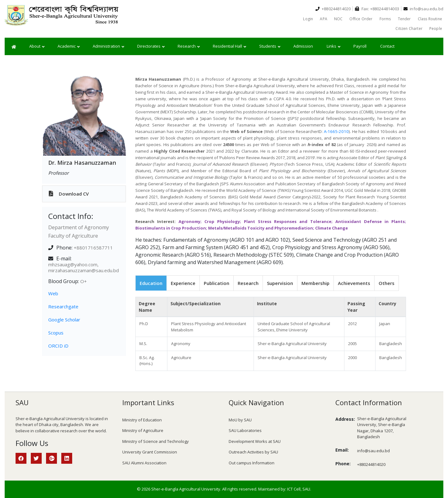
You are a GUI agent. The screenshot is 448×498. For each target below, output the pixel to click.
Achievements (354, 283)
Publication (217, 283)
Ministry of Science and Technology (156, 441)
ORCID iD (58, 346)
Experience (183, 283)
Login (308, 19)
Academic (69, 46)
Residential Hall (229, 46)
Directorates (151, 46)
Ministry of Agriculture (143, 430)
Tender (404, 19)
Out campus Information (252, 463)
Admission (303, 46)
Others (387, 283)
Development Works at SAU (255, 441)
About (37, 46)
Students (270, 46)
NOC (338, 19)
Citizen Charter (409, 28)
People (436, 28)
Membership (315, 283)
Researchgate (63, 306)
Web (53, 293)
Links (334, 46)
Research (189, 46)
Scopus (56, 333)
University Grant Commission (150, 452)
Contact (387, 46)
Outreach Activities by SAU (253, 452)
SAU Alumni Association (144, 463)
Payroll (360, 46)
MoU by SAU (240, 420)
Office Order (361, 19)
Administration (108, 46)
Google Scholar (64, 320)
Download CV (69, 194)
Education (151, 283)
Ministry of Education (142, 420)
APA (324, 19)
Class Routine (430, 19)
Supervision (280, 283)
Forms (385, 19)
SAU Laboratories (245, 430)
